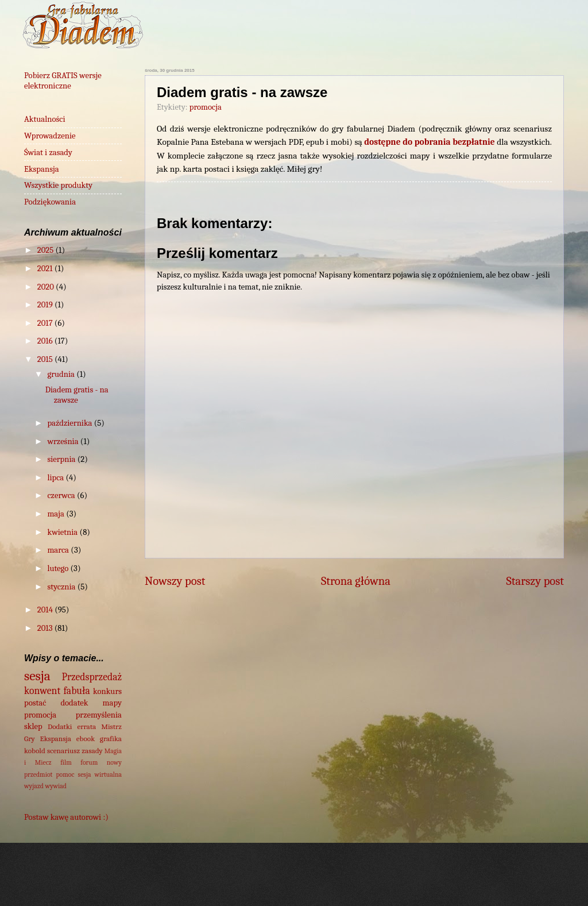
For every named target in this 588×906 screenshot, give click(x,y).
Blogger (458, 883)
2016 (46, 341)
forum (89, 762)
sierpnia (62, 459)
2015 (46, 359)
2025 (47, 250)
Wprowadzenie (50, 136)
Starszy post (535, 581)
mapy (112, 703)
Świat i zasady (48, 153)
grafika (111, 739)
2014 (46, 610)
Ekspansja (42, 169)
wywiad (56, 786)
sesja (37, 676)
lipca (56, 478)
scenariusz (63, 751)
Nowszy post (175, 581)
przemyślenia (99, 715)
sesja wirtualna (100, 774)
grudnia (62, 374)
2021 (46, 269)
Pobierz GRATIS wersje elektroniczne (63, 81)
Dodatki (60, 726)
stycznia (62, 587)
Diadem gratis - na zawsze (77, 395)
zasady (92, 751)
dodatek (74, 703)
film (66, 762)
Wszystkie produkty (58, 185)
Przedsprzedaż (92, 677)
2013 (46, 628)
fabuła (77, 691)
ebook (86, 739)
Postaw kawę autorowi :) (66, 817)
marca (59, 550)
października (70, 423)
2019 (46, 305)
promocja (206, 107)
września (63, 442)
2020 (47, 287)
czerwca (62, 496)
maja (57, 514)
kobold (35, 751)
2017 (46, 323)
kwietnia (63, 532)
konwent (42, 691)
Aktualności (45, 119)
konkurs (107, 691)
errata (86, 726)
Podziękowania (50, 202)
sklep (33, 726)
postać (35, 703)
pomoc (65, 774)
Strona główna (356, 581)
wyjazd (34, 786)
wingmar (335, 883)
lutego (59, 568)
